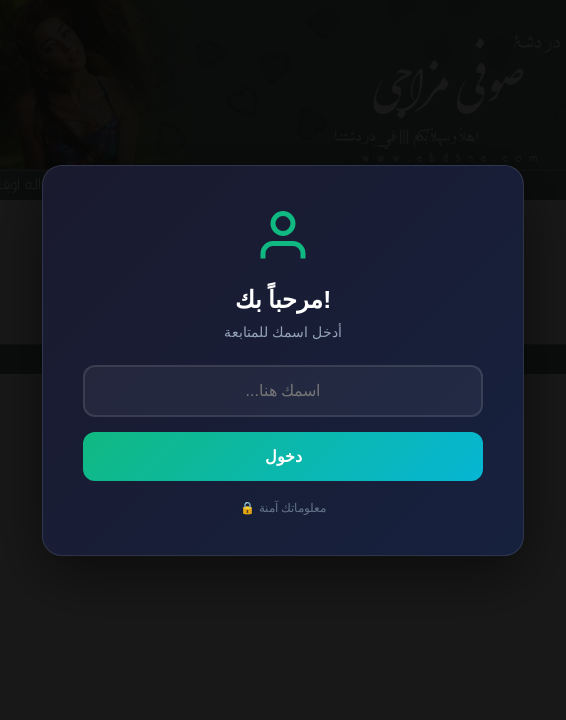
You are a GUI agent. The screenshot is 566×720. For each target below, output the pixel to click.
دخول (283, 456)
